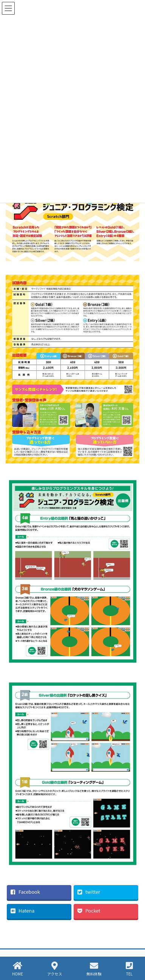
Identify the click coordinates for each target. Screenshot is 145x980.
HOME (18, 969)
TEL (129, 969)
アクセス (55, 969)
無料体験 (94, 969)
